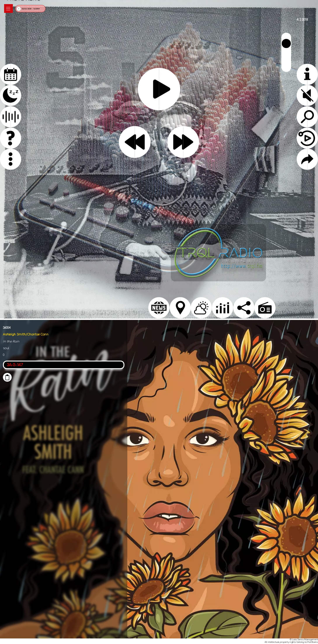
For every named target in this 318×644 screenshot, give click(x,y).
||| (8, 9)
